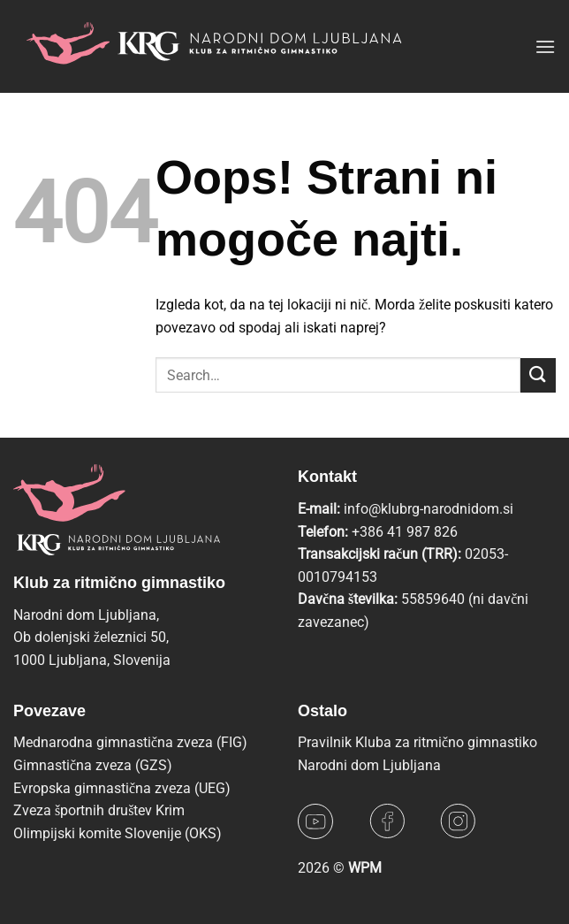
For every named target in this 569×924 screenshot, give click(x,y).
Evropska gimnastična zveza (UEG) (122, 788)
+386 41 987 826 (405, 532)
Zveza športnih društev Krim (99, 810)
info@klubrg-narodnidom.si (429, 509)
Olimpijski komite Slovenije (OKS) (118, 833)
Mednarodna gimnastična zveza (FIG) (130, 742)
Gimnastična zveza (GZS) (93, 765)
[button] (545, 46)
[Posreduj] (538, 375)
